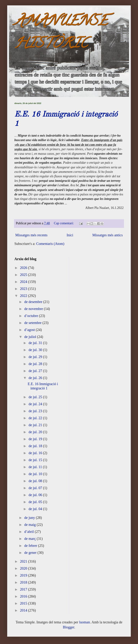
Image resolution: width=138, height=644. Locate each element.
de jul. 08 (36, 481)
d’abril (30, 532)
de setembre (33, 323)
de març (30, 539)
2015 (24, 603)
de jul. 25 (36, 397)
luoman (85, 622)
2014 (24, 610)
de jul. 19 (36, 439)
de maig (30, 525)
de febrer (31, 546)
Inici (70, 235)
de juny (30, 518)
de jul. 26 (36, 378)
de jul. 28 (36, 364)
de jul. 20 (36, 432)
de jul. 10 (36, 474)
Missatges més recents (31, 235)
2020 (24, 568)
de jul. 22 (36, 418)
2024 (24, 282)
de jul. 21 (36, 425)
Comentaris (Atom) (50, 244)
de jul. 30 (36, 350)
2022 (24, 296)
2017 (24, 589)
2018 (24, 582)
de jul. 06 (36, 495)
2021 (24, 561)
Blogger (68, 627)
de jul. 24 (36, 404)
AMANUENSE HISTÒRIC (61, 33)
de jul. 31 (36, 343)
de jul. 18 (36, 446)
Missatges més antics (108, 235)
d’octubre (32, 316)
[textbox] (69, 175)
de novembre (34, 309)
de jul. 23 (36, 411)
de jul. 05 (36, 502)
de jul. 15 (36, 460)
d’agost (30, 330)
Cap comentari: (64, 223)
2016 (24, 596)
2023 (24, 289)
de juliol (31, 337)
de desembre (34, 302)
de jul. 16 (36, 453)
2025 (24, 275)
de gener (31, 553)
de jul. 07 (36, 488)
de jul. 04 (36, 509)
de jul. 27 (36, 371)
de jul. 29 (36, 357)
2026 (24, 268)
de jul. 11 (36, 467)
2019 (24, 575)
